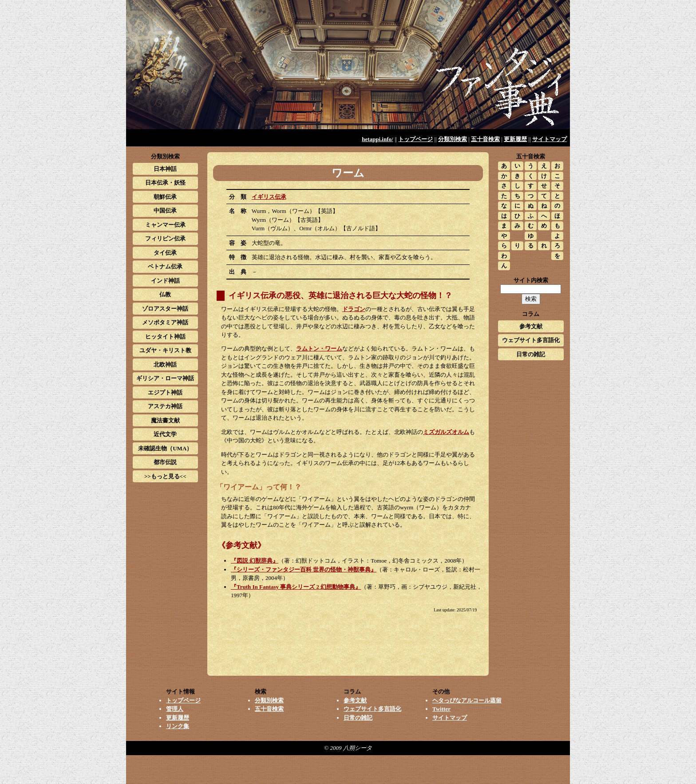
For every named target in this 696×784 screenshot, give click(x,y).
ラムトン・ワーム (319, 349)
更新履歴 (515, 139)
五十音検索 (485, 139)
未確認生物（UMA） (165, 448)
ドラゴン (354, 309)
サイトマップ (550, 139)
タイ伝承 (165, 253)
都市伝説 (165, 462)
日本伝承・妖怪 (165, 183)
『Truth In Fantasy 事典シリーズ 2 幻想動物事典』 (296, 587)
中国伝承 (165, 211)
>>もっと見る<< (165, 476)
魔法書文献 (165, 420)
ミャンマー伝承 (165, 225)
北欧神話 (165, 364)
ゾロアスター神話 (165, 309)
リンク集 (178, 726)
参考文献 (531, 326)
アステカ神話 (165, 406)
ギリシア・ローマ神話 (165, 378)
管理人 (175, 709)
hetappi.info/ (377, 139)
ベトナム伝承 (165, 266)
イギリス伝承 (269, 197)
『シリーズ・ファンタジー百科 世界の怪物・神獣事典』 (304, 569)
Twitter (441, 709)
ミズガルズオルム (446, 432)
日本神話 (165, 169)
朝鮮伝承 (165, 197)
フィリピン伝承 (165, 238)
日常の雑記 (531, 354)
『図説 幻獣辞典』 (255, 561)
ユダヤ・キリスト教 (165, 350)
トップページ (415, 139)
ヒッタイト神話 (165, 337)
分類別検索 (453, 139)
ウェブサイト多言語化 (531, 340)
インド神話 (165, 281)
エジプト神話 (165, 392)
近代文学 (165, 434)
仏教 (165, 294)
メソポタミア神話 (165, 322)
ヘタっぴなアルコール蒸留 (467, 700)
